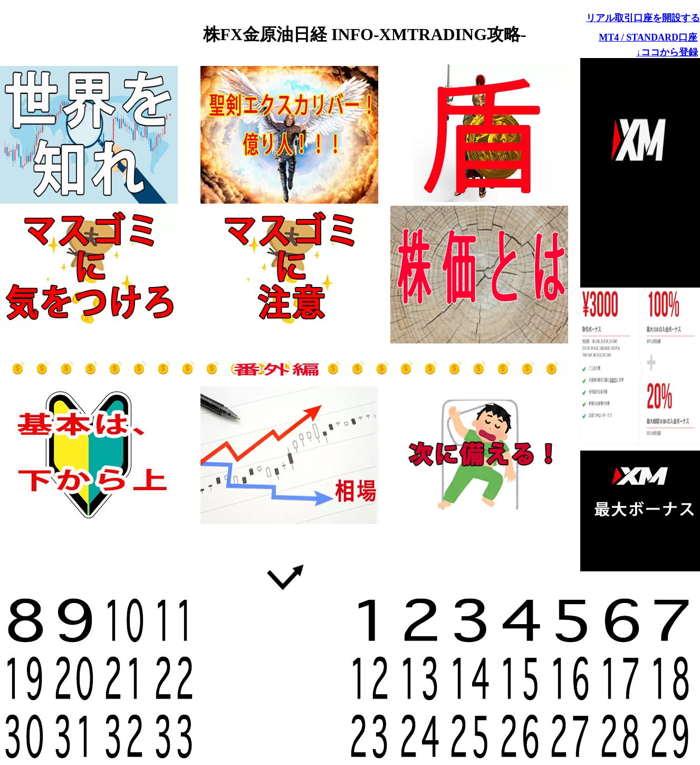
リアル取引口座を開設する (643, 18)
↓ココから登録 (667, 52)
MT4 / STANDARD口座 (648, 37)
